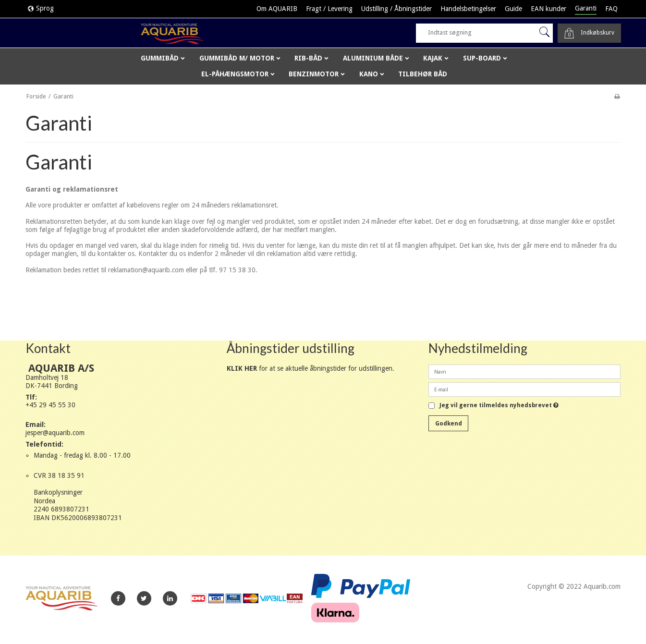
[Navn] (524, 371)
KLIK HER (242, 368)
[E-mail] (524, 389)
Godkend (449, 424)
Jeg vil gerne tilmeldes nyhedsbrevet (499, 406)
